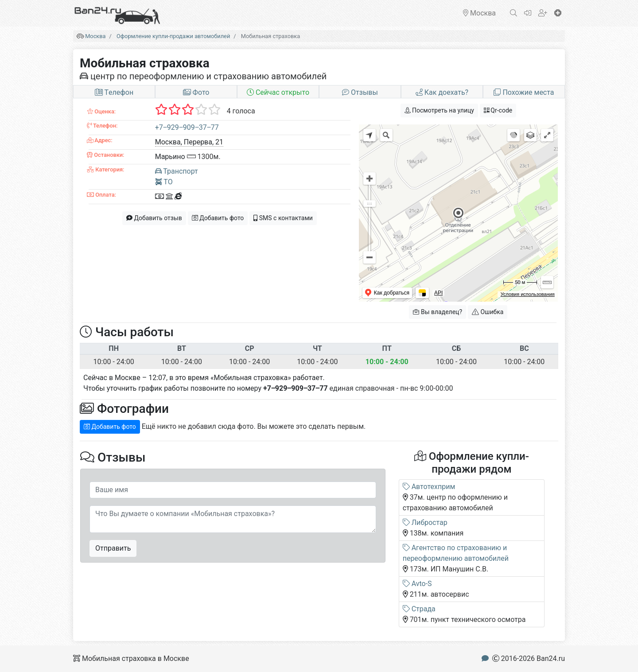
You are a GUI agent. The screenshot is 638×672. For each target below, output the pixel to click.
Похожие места (524, 92)
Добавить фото (218, 218)
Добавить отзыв (154, 218)
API (438, 293)
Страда (419, 609)
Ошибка (488, 312)
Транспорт (177, 171)
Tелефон (114, 92)
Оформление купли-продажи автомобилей (173, 36)
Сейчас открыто (278, 92)
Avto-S (417, 584)
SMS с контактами (283, 218)
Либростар (425, 522)
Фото (196, 92)
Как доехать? (442, 92)
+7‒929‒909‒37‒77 (187, 127)
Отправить (113, 548)
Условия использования (528, 294)
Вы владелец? (438, 312)
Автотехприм (429, 487)
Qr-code (498, 110)
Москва (95, 36)
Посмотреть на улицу (439, 110)
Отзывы (360, 92)
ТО (164, 182)
